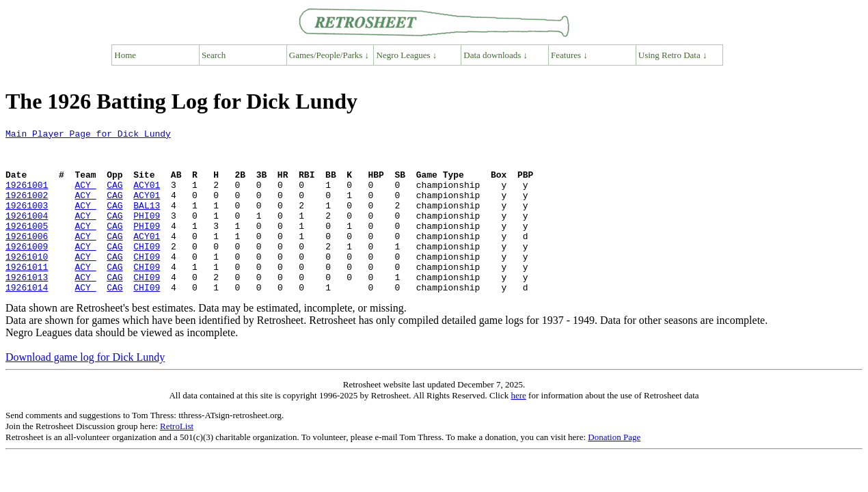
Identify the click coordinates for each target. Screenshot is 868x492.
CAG (114, 197)
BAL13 (147, 221)
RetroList (177, 459)
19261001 (27, 197)
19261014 (27, 320)
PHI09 (147, 234)
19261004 (27, 234)
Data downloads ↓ (496, 55)
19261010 (27, 283)
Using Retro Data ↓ (673, 55)
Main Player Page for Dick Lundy (88, 135)
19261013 (27, 307)
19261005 (27, 246)
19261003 (27, 221)
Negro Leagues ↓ (407, 55)
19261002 (27, 209)
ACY (85, 197)
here (518, 428)
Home (125, 55)
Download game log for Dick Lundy (85, 390)
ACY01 (147, 197)
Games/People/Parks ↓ (329, 55)
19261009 (27, 271)
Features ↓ (569, 55)
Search (214, 55)
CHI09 (147, 271)
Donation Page (614, 470)
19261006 (27, 258)
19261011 (27, 295)
